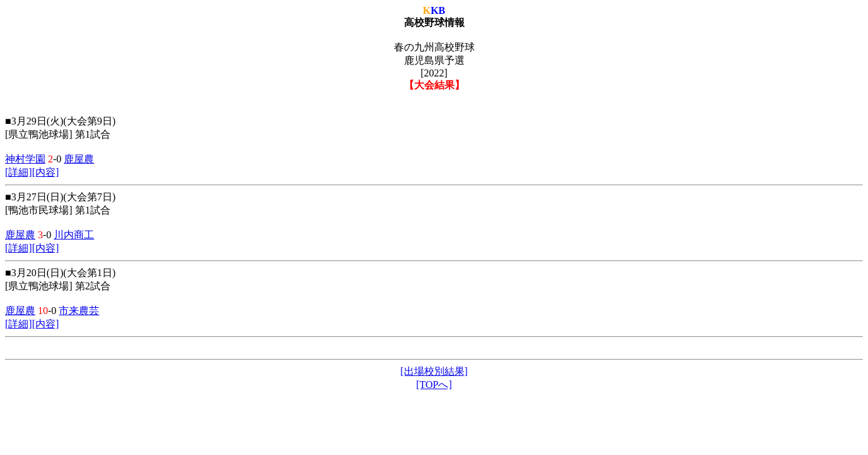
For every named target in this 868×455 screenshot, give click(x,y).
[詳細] (19, 172)
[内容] (46, 172)
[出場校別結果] (434, 371)
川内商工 (74, 235)
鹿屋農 (79, 159)
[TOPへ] (434, 385)
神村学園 (25, 159)
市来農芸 (79, 311)
